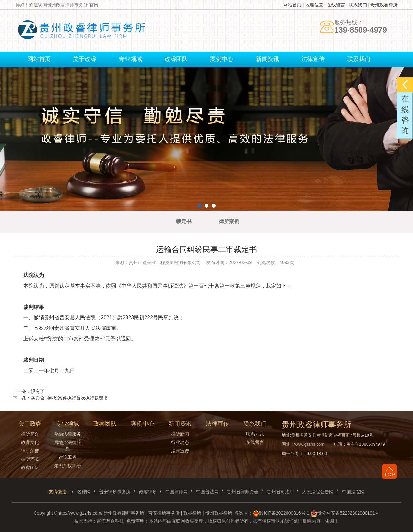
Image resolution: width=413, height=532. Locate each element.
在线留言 (336, 5)
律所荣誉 (30, 451)
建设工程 (67, 457)
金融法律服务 (67, 434)
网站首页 (292, 5)
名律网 (84, 492)
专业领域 (130, 59)
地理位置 (314, 5)
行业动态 (180, 442)
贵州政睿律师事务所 (124, 513)
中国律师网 (176, 492)
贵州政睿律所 (384, 5)
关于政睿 (85, 59)
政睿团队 (176, 59)
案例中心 (222, 59)
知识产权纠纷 (67, 466)
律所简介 (30, 434)
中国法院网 (353, 492)
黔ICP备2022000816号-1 (284, 513)
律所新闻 (180, 434)
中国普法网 (207, 492)
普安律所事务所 (115, 492)
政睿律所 (148, 492)
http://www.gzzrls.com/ (80, 513)
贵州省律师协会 (243, 492)
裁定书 (184, 221)
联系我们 (358, 5)
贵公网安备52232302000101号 (348, 513)
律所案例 (229, 221)
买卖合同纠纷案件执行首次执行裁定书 (69, 398)
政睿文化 (30, 442)
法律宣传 (313, 59)
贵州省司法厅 (280, 492)
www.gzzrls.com (309, 444)
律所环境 (30, 459)
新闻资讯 (267, 59)
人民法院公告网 (318, 492)
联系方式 (255, 434)
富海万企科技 (110, 521)
